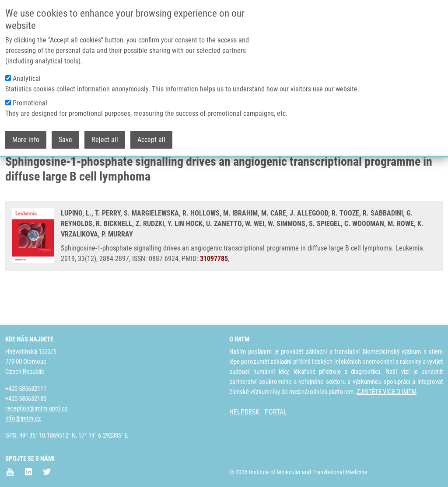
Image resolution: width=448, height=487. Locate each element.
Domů (12, 168)
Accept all (151, 139)
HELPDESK (244, 412)
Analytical (27, 78)
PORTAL (276, 412)
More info (26, 139)
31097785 (214, 291)
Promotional (30, 102)
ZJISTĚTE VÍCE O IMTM (387, 392)
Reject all (105, 139)
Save (65, 139)
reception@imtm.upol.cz (37, 408)
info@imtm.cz (23, 418)
